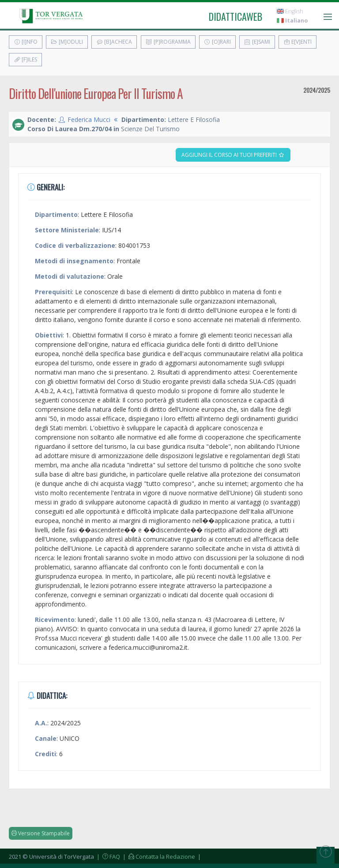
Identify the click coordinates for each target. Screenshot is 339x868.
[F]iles (25, 59)
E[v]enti (298, 42)
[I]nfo (26, 42)
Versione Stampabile (41, 833)
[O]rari (217, 42)
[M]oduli (67, 42)
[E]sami (257, 42)
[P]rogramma (168, 42)
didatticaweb (235, 16)
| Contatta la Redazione (158, 857)
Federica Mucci (89, 119)
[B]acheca (114, 42)
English (290, 11)
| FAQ (108, 857)
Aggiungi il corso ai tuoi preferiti (233, 155)
